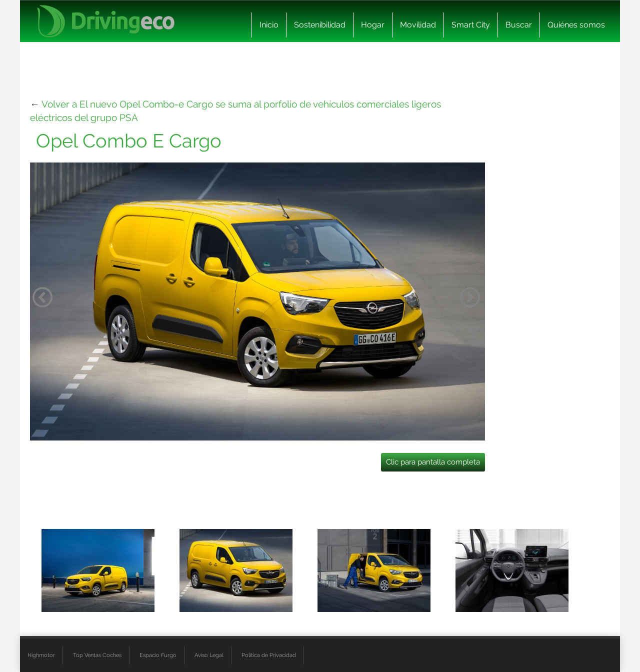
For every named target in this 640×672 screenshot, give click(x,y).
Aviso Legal (209, 655)
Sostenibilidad (320, 25)
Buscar (519, 25)
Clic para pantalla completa (433, 462)
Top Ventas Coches (97, 655)
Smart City (471, 25)
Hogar (373, 25)
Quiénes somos (576, 25)
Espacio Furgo (158, 655)
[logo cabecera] (106, 21)
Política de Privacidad (269, 655)
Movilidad (418, 25)
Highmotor (41, 655)
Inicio (269, 25)
